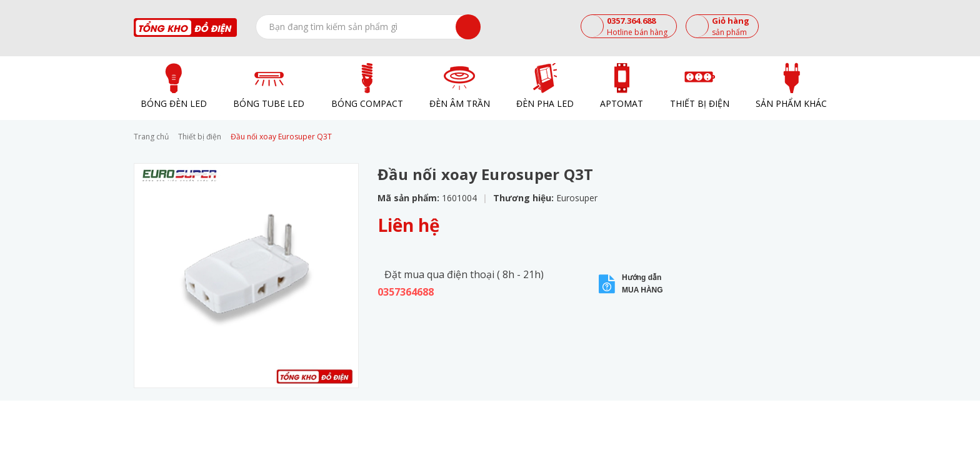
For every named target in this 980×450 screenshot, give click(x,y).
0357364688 (406, 292)
